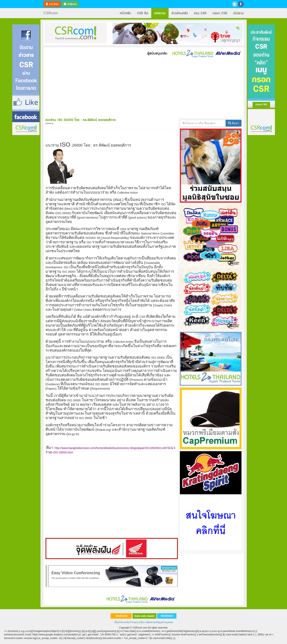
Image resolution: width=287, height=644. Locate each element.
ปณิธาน (238, 13)
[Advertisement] (26, 196)
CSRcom (51, 13)
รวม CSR (200, 13)
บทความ (160, 13)
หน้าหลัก (125, 13)
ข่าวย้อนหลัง (180, 13)
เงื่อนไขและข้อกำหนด (126, 622)
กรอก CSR (220, 13)
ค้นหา (234, 123)
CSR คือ (143, 13)
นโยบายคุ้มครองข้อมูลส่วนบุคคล (156, 622)
